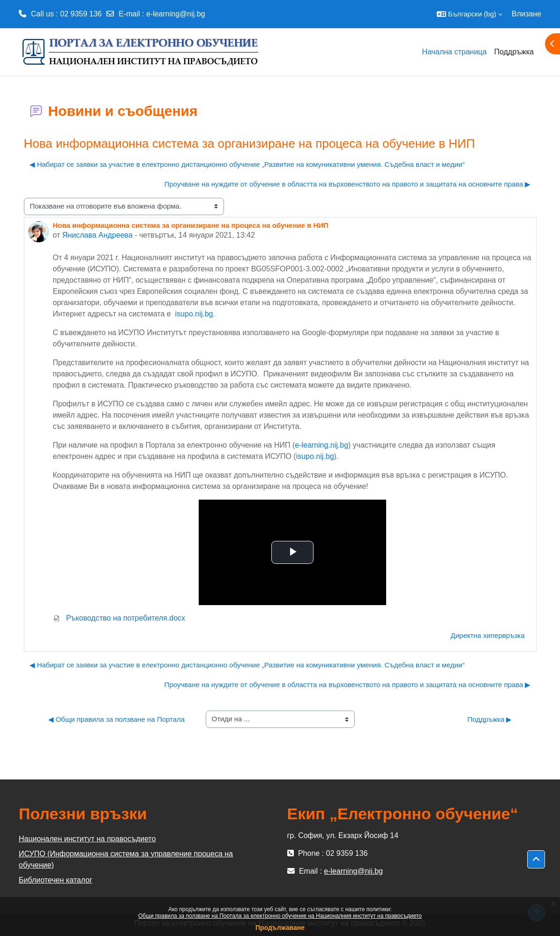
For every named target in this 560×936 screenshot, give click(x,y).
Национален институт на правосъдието (87, 839)
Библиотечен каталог (56, 880)
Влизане (526, 14)
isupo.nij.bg (194, 314)
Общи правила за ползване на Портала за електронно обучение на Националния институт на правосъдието (280, 916)
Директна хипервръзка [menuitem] (488, 635)
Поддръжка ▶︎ (489, 719)
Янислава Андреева (97, 235)
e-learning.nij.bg (321, 445)
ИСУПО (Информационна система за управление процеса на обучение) (126, 859)
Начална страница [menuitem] (455, 52)
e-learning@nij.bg (176, 14)
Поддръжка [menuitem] (514, 52)
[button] (470, 14)
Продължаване (280, 928)
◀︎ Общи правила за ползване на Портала (117, 719)
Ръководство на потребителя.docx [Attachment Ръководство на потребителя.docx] (119, 618)
